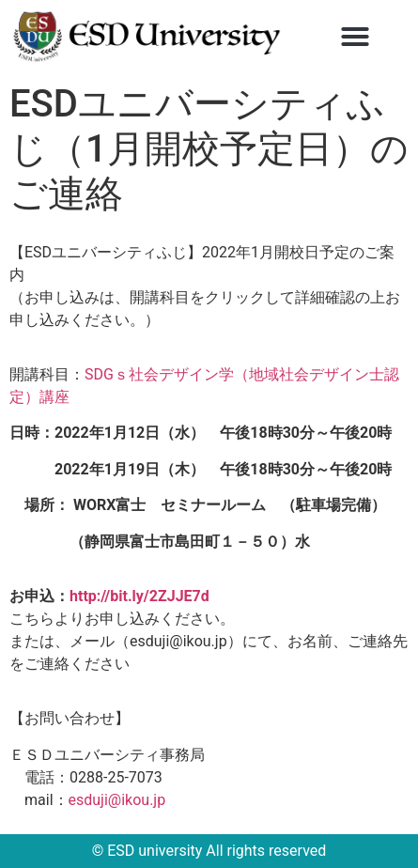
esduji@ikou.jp (117, 800)
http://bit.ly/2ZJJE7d (139, 596)
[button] (355, 37)
